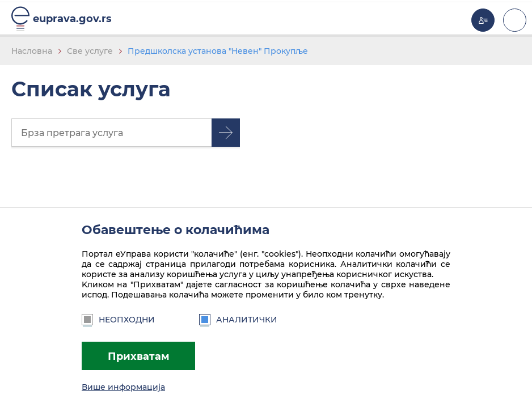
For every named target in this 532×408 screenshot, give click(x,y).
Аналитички (238, 320)
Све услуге (90, 51)
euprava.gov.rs (72, 18)
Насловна (32, 51)
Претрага (226, 133)
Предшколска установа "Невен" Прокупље (218, 51)
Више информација (123, 387)
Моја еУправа (483, 20)
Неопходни (118, 320)
